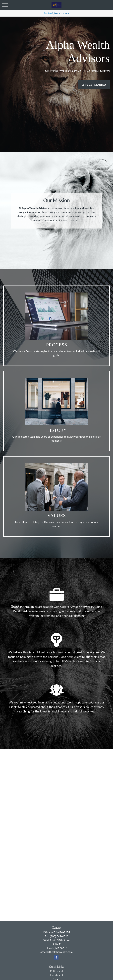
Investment (56, 975)
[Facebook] (56, 957)
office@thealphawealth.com (56, 952)
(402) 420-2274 (61, 932)
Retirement (56, 971)
